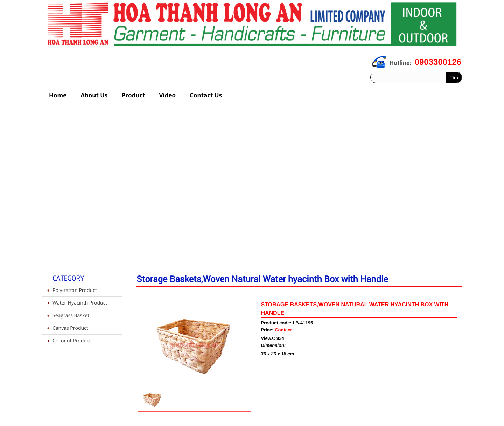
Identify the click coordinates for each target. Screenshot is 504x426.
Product (134, 95)
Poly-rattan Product (75, 290)
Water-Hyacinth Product (80, 303)
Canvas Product (70, 328)
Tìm (454, 78)
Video (168, 95)
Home (58, 95)
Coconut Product (72, 341)
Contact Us (206, 95)
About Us (94, 95)
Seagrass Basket (71, 316)
